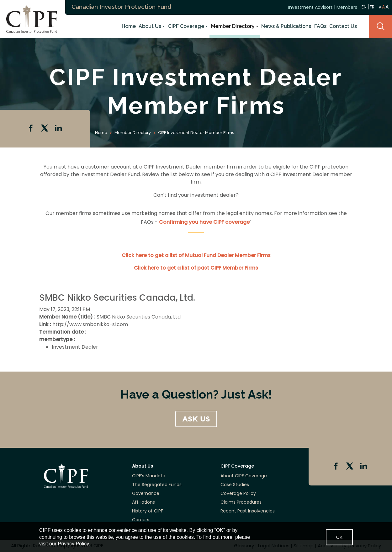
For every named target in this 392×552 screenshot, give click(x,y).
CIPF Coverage (186, 26)
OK (339, 537)
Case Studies (235, 485)
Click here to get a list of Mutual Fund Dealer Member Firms (196, 255)
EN (364, 7)
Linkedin (59, 129)
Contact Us (343, 26)
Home (129, 26)
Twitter (45, 129)
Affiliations (143, 502)
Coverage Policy (238, 493)
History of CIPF (148, 511)
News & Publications (286, 26)
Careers (141, 520)
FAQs (320, 26)
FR (372, 7)
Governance (146, 493)
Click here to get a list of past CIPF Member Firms (196, 268)
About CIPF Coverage (244, 476)
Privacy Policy (73, 544)
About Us (150, 26)
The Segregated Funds (157, 485)
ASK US (196, 419)
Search (381, 26)
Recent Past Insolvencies (248, 511)
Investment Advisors (310, 7)
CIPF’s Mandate (149, 476)
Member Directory (233, 26)
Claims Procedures (241, 502)
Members (347, 7)
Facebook (31, 129)
